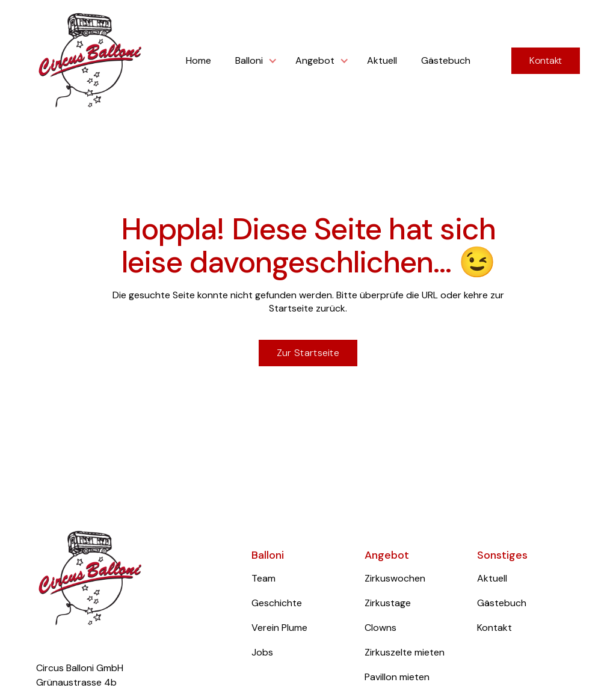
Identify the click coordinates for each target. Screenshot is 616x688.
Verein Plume (279, 628)
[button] (253, 61)
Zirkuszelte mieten (405, 652)
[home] (90, 61)
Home (199, 60)
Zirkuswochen (395, 578)
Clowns (380, 628)
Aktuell (382, 60)
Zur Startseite (308, 353)
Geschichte (277, 603)
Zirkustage (388, 603)
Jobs (262, 652)
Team (263, 578)
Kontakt (546, 60)
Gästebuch (446, 60)
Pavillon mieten (397, 677)
